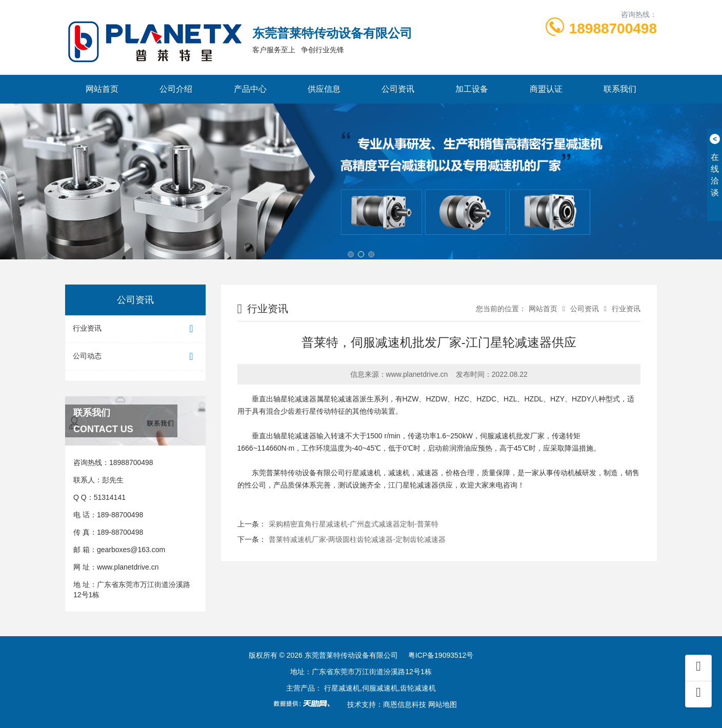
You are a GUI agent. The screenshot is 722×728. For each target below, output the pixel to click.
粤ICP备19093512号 (441, 655)
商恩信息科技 (405, 704)
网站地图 (443, 704)
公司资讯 (398, 89)
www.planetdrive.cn (128, 567)
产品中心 (250, 89)
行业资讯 (135, 329)
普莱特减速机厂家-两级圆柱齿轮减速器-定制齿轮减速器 (357, 539)
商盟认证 (546, 89)
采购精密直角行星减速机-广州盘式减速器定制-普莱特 (354, 524)
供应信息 (324, 89)
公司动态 (135, 357)
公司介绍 (176, 89)
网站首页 (102, 89)
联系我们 (620, 89)
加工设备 (472, 89)
